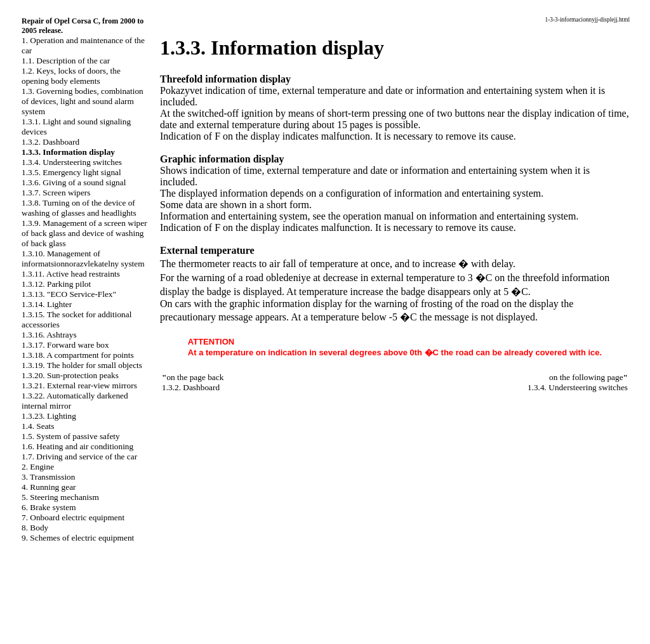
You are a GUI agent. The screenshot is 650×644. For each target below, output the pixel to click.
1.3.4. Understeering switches (72, 162)
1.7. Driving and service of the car (79, 457)
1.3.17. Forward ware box (65, 345)
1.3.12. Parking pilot (56, 284)
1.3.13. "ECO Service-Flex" (69, 294)
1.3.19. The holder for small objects (82, 365)
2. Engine (38, 467)
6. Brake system (49, 507)
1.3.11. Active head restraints (71, 274)
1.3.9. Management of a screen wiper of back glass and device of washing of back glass (84, 233)
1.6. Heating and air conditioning (77, 446)
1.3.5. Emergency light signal (71, 172)
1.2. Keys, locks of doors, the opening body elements (71, 76)
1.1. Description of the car (66, 61)
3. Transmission (48, 477)
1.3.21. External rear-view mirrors (79, 385)
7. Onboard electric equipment (73, 517)
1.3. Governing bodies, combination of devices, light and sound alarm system (83, 101)
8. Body (35, 528)
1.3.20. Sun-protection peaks (70, 375)
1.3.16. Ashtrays (49, 335)
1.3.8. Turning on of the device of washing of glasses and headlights (79, 208)
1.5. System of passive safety (71, 436)
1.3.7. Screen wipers (56, 193)
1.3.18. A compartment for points (78, 355)
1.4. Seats (38, 426)
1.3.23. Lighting (49, 416)
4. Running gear (49, 487)
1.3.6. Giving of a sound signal (74, 182)
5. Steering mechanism (60, 497)
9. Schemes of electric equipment (78, 538)
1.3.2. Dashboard (50, 142)
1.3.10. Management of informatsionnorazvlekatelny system (83, 259)
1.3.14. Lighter (47, 304)
